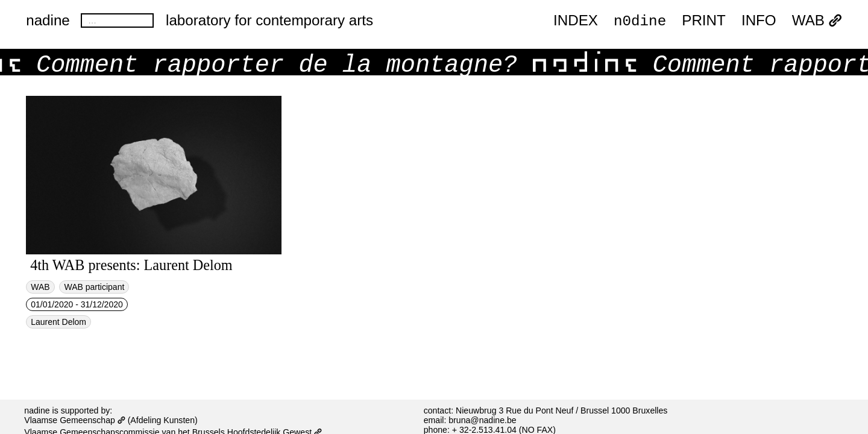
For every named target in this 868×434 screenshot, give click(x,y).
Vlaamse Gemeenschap (74, 420)
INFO (759, 21)
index (576, 21)
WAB (817, 21)
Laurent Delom (58, 322)
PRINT (704, 21)
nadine (48, 20)
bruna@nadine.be (482, 420)
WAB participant (94, 287)
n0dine (640, 20)
